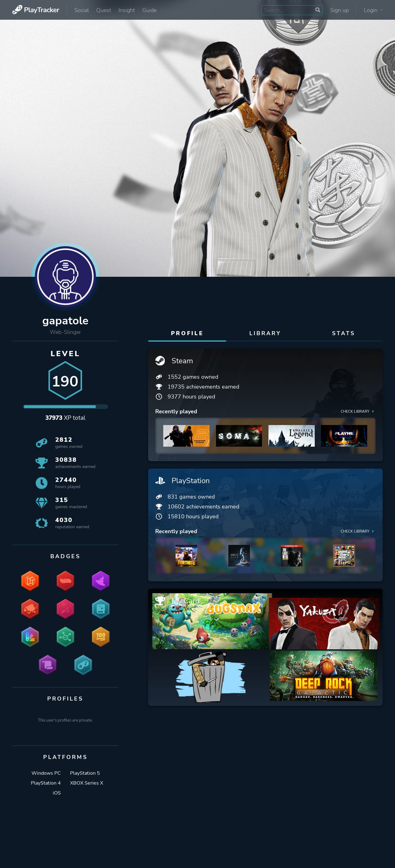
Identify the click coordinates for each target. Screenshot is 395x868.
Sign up (339, 10)
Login (373, 10)
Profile (187, 333)
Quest (104, 10)
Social (82, 10)
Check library (358, 411)
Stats (344, 333)
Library (265, 333)
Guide (149, 10)
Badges (65, 557)
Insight (127, 10)
